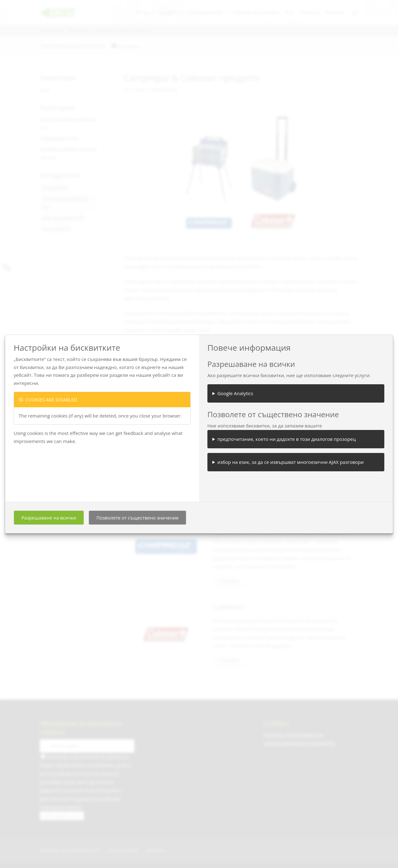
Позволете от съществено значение (137, 518)
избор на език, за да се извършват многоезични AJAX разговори (291, 462)
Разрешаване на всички (49, 518)
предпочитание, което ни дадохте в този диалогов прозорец (287, 439)
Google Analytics (235, 393)
